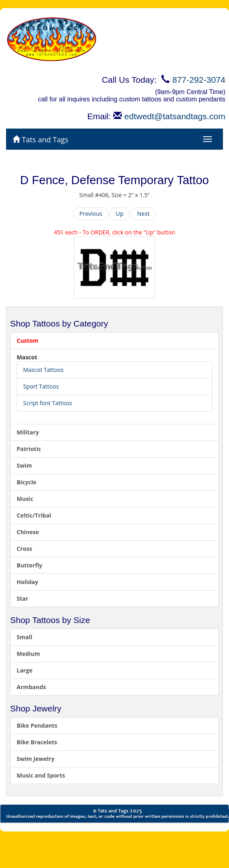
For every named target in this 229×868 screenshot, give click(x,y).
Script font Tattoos (48, 403)
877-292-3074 (199, 80)
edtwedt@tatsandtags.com (175, 116)
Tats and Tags (40, 140)
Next (144, 214)
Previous (91, 214)
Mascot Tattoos (43, 370)
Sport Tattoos (41, 386)
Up (120, 214)
